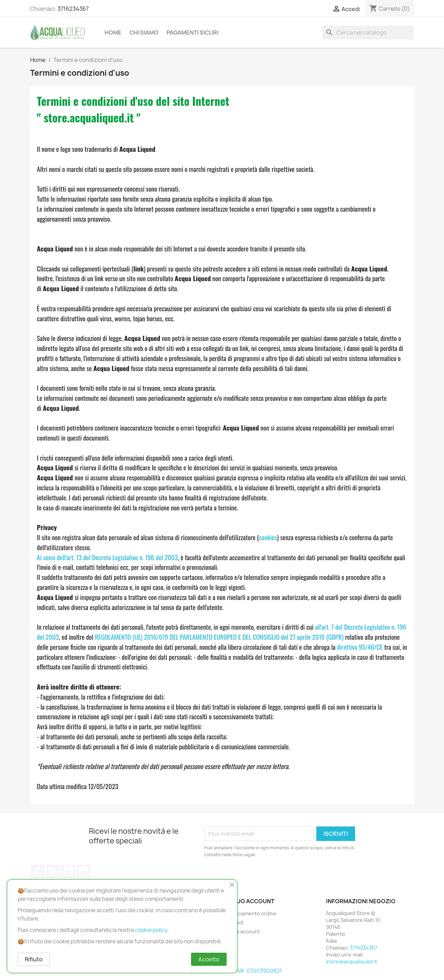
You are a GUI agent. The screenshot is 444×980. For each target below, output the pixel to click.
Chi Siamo (144, 33)
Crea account (244, 931)
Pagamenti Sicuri (192, 33)
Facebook (38, 871)
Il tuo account (251, 901)
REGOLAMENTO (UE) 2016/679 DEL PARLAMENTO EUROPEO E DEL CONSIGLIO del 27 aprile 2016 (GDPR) (219, 637)
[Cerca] (368, 33)
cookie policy (151, 930)
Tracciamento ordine (252, 913)
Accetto (209, 959)
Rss (53, 871)
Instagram (83, 871)
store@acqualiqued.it (352, 961)
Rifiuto (34, 959)
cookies (268, 537)
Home (113, 33)
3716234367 (73, 9)
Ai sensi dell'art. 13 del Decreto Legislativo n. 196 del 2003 (107, 557)
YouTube (68, 871)
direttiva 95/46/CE (360, 647)
